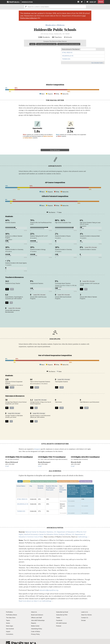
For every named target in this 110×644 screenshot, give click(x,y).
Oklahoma (61, 25)
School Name (21, 481)
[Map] (32, 62)
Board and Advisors (38, 609)
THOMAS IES (66, 60)
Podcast (59, 621)
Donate (101, 2)
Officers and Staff (37, 612)
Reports (34, 618)
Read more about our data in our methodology (35, 596)
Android (65, 618)
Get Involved (10, 623)
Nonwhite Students (41, 482)
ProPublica (10, 607)
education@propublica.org (49, 585)
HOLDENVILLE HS (68, 56)
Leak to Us (85, 607)
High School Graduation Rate (63, 484)
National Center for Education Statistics (39, 527)
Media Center (36, 621)
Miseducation (27, 2)
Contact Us (85, 612)
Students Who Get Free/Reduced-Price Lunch (52, 483)
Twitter (58, 612)
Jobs (33, 615)
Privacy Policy (36, 629)
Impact (8, 626)
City (31, 481)
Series (8, 618)
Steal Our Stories (87, 609)
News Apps (10, 621)
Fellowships (42, 615)
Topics (8, 615)
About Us (34, 607)
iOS (57, 618)
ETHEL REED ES (67, 53)
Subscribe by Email (63, 607)
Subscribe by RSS (62, 609)
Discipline (87, 486)
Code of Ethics (36, 626)
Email (7, 461)
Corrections (10, 629)
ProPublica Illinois (12, 609)
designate (37, 443)
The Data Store (11, 612)
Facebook (60, 615)
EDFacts (68, 529)
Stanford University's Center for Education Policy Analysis (44, 529)
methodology (83, 531)
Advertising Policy (37, 623)
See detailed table (97, 63)
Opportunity (74, 486)
